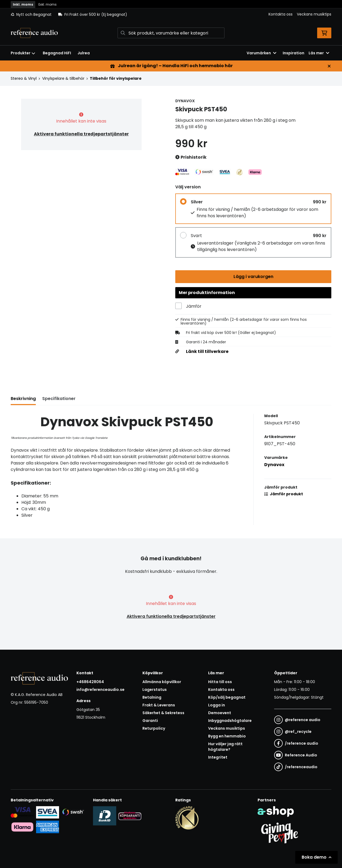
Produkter (23, 53)
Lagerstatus (155, 690)
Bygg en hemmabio (227, 736)
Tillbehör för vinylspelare (116, 78)
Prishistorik (191, 157)
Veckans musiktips (314, 14)
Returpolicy (154, 728)
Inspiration (294, 53)
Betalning (152, 697)
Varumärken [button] (261, 53)
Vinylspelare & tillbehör (63, 78)
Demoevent (220, 713)
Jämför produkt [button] (284, 494)
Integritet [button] (218, 757)
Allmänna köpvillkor (162, 682)
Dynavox (274, 465)
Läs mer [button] (319, 53)
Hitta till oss (220, 682)
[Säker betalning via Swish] (73, 812)
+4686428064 (90, 682)
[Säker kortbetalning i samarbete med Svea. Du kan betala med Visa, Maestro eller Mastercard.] (22, 812)
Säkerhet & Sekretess (163, 713)
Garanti (150, 721)
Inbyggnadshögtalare (230, 721)
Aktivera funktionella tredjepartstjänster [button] (81, 134)
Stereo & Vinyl (24, 78)
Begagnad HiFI (57, 53)
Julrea (84, 53)
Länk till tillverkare (207, 352)
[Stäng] (329, 66)
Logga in (217, 705)
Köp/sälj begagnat (227, 697)
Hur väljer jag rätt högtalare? (225, 747)
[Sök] (171, 33)
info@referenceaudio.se (100, 690)
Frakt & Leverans (159, 705)
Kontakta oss (281, 14)
